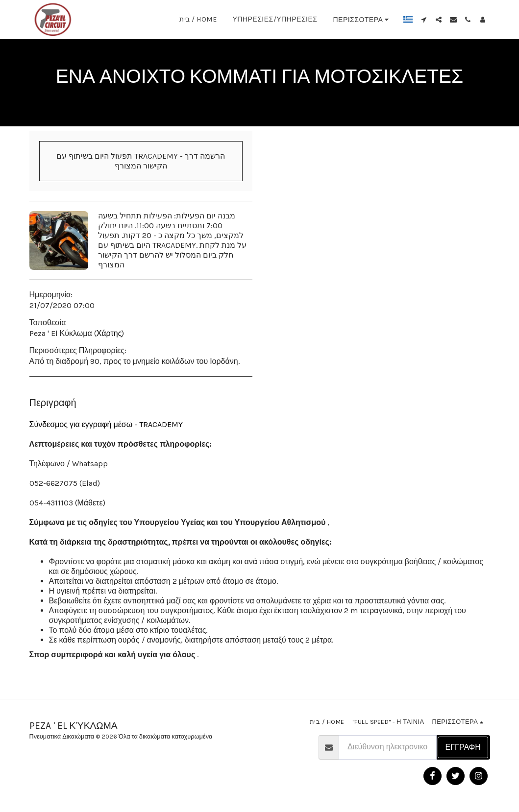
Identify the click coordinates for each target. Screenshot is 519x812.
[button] (424, 20)
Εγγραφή (463, 747)
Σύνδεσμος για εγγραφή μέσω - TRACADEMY (106, 424)
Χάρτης (109, 333)
